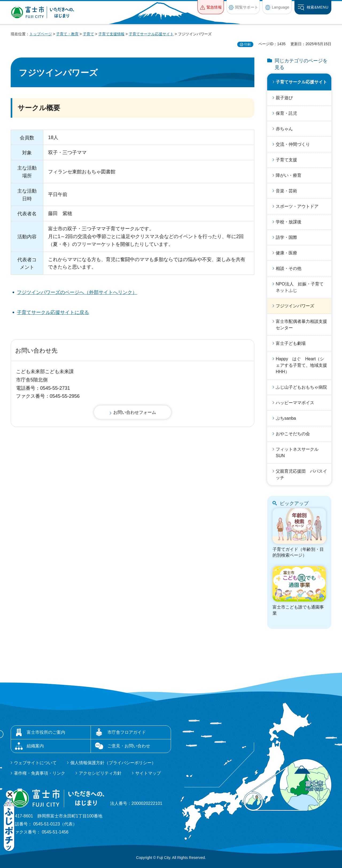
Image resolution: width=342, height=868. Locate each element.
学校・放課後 (289, 222)
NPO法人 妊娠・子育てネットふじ (300, 287)
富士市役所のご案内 (46, 732)
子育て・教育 (67, 34)
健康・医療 (286, 253)
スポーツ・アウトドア (297, 206)
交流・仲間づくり (293, 144)
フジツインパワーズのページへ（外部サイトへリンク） (77, 292)
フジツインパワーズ (295, 306)
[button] (211, 7)
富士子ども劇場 (291, 343)
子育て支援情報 (111, 34)
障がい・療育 (289, 175)
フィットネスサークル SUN (299, 452)
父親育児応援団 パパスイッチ (301, 474)
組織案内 (35, 746)
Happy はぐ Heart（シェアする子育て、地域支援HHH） (301, 365)
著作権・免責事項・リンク (40, 773)
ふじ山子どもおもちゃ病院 (301, 387)
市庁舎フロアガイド (127, 732)
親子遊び (284, 98)
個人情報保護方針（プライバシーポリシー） (113, 763)
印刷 (247, 44)
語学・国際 (286, 237)
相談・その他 (289, 268)
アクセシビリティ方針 (100, 773)
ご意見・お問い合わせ (129, 746)
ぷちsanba (286, 418)
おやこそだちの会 (293, 434)
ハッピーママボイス (295, 403)
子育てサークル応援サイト (151, 34)
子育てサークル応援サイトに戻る (53, 312)
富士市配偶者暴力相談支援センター (301, 325)
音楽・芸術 (286, 191)
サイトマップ (148, 773)
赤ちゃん (284, 129)
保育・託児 (286, 113)
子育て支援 (286, 160)
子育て (88, 34)
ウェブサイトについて (35, 763)
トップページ (41, 34)
